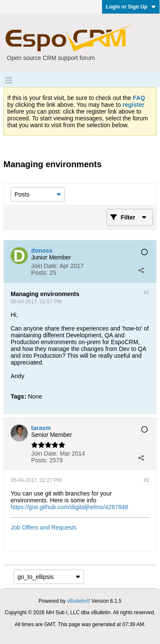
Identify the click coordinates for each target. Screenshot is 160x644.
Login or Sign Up (131, 7)
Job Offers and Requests (44, 527)
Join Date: (45, 266)
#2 (147, 480)
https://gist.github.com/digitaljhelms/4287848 (70, 507)
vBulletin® (79, 601)
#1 (147, 293)
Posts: (39, 273)
